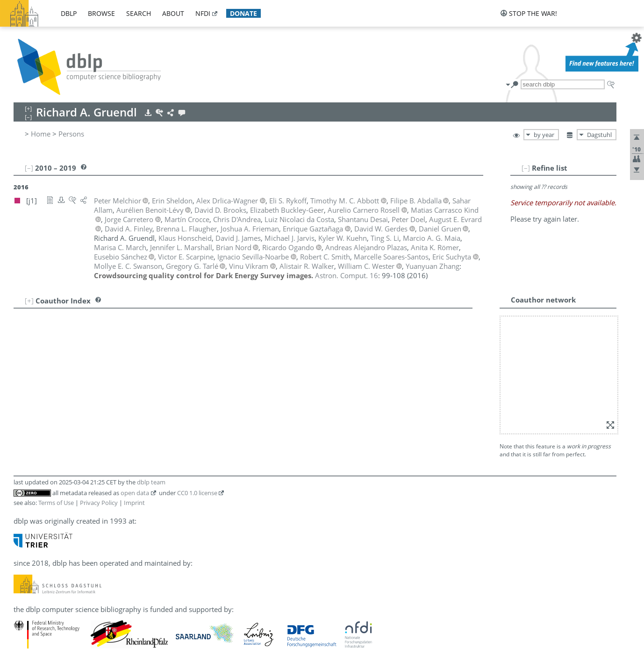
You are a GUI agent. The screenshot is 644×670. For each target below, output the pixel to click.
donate (243, 13)
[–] (526, 168)
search (139, 13)
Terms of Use (56, 503)
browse (101, 13)
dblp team (151, 482)
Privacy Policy (99, 503)
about (173, 13)
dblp (69, 13)
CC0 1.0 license (197, 493)
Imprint (134, 503)
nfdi (203, 13)
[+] (29, 301)
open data (135, 493)
